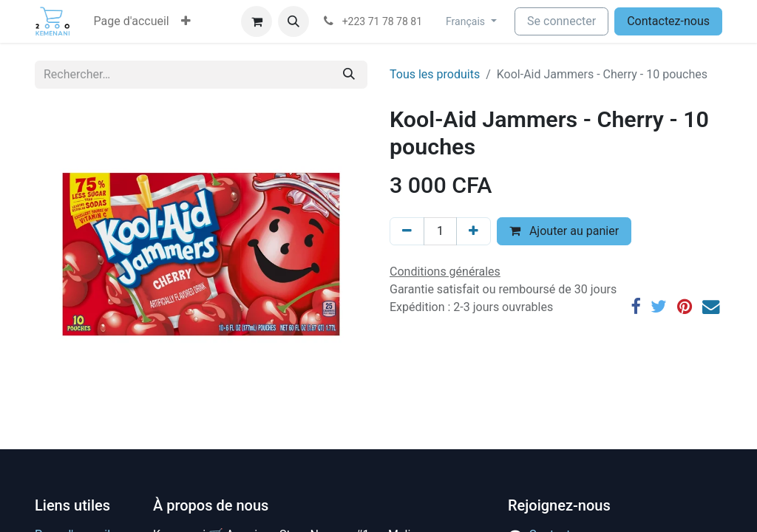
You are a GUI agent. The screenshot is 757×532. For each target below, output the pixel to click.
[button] (186, 21)
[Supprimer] (407, 231)
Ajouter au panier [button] (564, 231)
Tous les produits (435, 74)
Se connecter (561, 21)
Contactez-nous (668, 21)
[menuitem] (132, 21)
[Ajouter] (473, 231)
